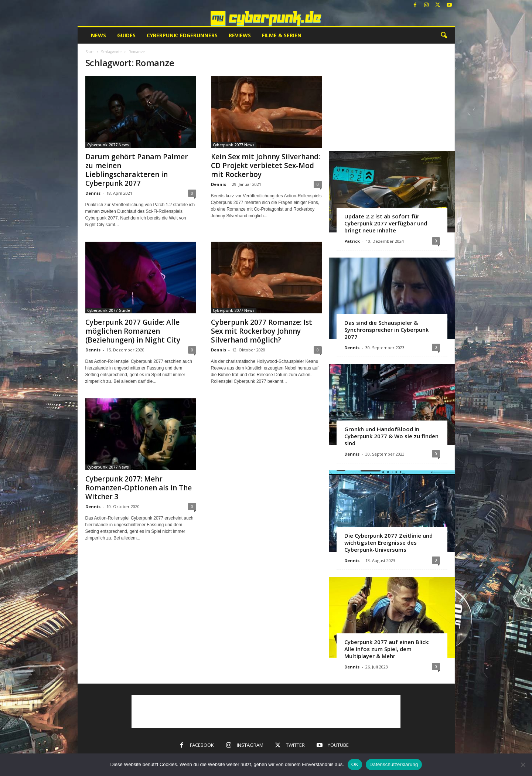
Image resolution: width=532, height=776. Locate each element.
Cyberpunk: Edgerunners (182, 35)
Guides (126, 35)
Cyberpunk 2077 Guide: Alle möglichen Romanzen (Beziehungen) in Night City (133, 331)
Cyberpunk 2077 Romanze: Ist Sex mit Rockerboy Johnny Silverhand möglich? (262, 331)
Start (90, 52)
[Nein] (523, 765)
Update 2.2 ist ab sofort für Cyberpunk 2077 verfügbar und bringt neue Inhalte (386, 223)
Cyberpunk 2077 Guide (109, 310)
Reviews (240, 35)
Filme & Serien (282, 35)
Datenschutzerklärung (394, 764)
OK (355, 764)
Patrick (352, 241)
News (98, 35)
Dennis (93, 193)
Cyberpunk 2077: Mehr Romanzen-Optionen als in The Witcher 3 (139, 488)
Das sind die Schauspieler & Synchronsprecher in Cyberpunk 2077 (386, 330)
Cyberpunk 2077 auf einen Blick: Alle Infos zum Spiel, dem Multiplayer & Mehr (387, 649)
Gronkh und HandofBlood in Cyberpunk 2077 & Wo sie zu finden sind (391, 436)
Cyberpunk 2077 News (108, 145)
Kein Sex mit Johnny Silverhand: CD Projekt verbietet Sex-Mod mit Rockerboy (265, 166)
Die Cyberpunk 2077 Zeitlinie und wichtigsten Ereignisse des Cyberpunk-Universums (388, 542)
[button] (444, 35)
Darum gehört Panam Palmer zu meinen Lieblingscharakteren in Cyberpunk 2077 (137, 170)
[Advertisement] (392, 97)
